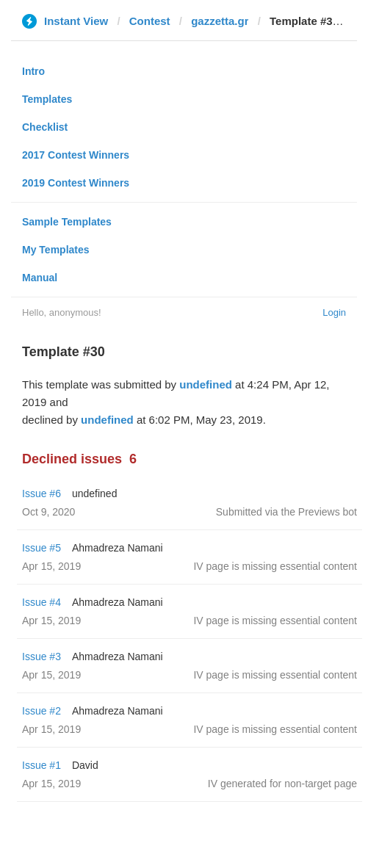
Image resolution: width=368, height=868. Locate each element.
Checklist (45, 127)
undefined (206, 384)
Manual (40, 278)
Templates (47, 99)
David (85, 765)
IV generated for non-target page (282, 784)
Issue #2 (42, 711)
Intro (33, 71)
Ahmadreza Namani (118, 548)
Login (334, 312)
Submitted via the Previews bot (286, 512)
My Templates (56, 250)
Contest (150, 21)
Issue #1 (42, 765)
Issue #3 (42, 657)
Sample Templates (67, 222)
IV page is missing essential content (275, 566)
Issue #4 (42, 602)
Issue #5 (42, 548)
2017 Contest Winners (76, 155)
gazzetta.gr (220, 21)
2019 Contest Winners (76, 183)
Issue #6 (42, 493)
